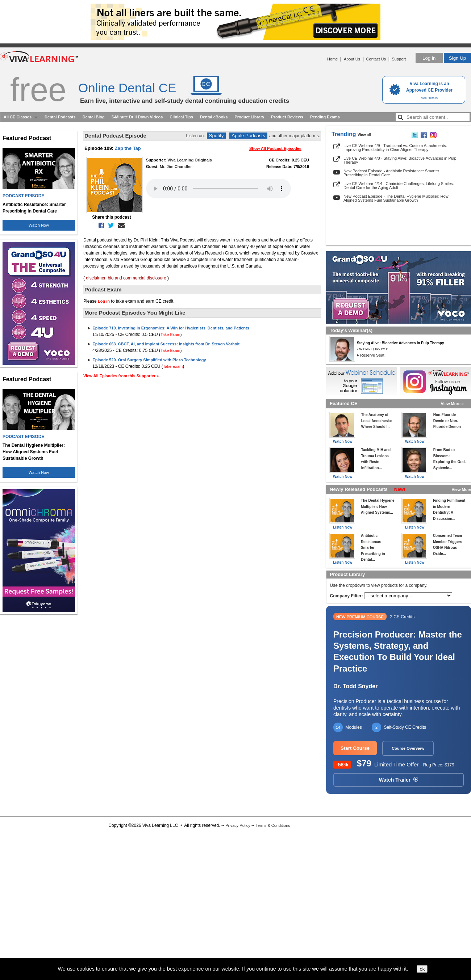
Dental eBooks (214, 117)
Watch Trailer (399, 780)
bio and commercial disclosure (137, 278)
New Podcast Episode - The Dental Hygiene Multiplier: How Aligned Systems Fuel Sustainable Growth (396, 198)
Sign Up (457, 58)
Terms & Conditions (273, 825)
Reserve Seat (372, 355)
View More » (452, 404)
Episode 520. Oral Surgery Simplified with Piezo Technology (149, 360)
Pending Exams (325, 117)
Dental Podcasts (60, 117)
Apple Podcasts (248, 136)
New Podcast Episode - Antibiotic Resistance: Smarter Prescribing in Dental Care (391, 173)
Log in (429, 58)
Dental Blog (94, 117)
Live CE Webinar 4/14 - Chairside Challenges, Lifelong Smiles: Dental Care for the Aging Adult (399, 186)
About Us (352, 59)
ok (422, 969)
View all (364, 135)
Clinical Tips (181, 117)
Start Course (355, 748)
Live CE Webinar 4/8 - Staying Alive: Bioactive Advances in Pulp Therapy (400, 160)
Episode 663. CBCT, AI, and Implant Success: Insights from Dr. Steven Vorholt (166, 344)
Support (399, 59)
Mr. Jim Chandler (176, 167)
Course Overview (408, 748)
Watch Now (39, 225)
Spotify (216, 136)
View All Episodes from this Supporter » (121, 376)
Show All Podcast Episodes (275, 148)
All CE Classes (18, 117)
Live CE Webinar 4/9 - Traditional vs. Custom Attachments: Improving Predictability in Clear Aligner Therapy (395, 148)
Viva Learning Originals (190, 160)
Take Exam (170, 335)
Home (332, 59)
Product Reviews (287, 117)
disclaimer (95, 278)
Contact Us (376, 59)
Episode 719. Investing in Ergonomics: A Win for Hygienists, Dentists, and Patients (171, 328)
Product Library (249, 117)
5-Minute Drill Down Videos (137, 117)
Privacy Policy (238, 825)
